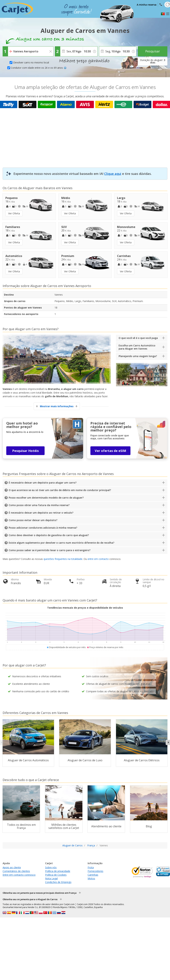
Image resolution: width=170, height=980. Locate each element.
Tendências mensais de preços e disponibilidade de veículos (85, 608)
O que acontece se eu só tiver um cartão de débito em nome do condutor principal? (60, 490)
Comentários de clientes (16, 871)
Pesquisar (153, 51)
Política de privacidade (58, 871)
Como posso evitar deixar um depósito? (33, 520)
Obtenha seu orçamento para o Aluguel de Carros (30, 899)
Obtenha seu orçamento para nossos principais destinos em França (40, 893)
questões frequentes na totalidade (63, 559)
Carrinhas (93, 875)
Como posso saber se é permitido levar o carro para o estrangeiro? (50, 550)
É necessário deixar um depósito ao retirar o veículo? (41, 513)
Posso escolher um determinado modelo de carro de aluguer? (46, 498)
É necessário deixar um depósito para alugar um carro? (43, 483)
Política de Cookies (56, 875)
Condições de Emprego (58, 882)
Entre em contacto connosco (19, 875)
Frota (91, 867)
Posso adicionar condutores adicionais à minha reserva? (43, 528)
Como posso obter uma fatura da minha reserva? (39, 505)
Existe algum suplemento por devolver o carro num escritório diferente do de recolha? (61, 543)
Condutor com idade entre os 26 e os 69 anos (39, 68)
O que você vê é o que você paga (138, 338)
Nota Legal (51, 878)
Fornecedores (95, 871)
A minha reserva (147, 5)
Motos (91, 878)
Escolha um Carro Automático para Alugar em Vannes (137, 347)
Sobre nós (51, 867)
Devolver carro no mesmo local (31, 62)
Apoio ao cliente (12, 867)
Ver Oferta (14, 213)
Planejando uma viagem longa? (138, 356)
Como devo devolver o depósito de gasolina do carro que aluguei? (49, 535)
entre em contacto (98, 559)
